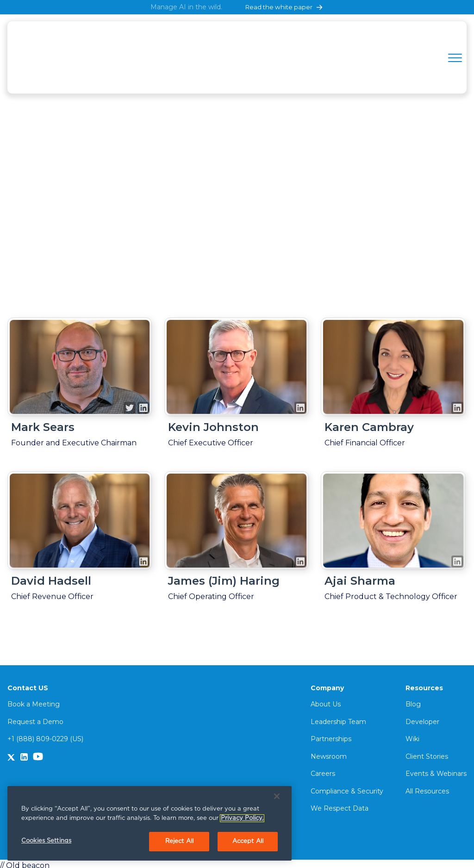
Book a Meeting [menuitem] (34, 701)
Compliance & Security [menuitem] (347, 788)
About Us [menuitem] (326, 701)
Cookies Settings (46, 841)
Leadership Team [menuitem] (338, 718)
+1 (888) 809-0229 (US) (45, 736)
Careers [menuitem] (323, 770)
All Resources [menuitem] (427, 788)
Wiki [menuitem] (412, 736)
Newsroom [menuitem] (329, 753)
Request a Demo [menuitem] (35, 718)
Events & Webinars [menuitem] (436, 770)
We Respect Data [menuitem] (340, 806)
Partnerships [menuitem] (331, 736)
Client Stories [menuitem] (427, 753)
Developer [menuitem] (422, 718)
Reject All (179, 841)
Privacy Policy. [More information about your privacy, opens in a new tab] (242, 818)
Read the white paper (284, 7)
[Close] (277, 796)
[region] (150, 823)
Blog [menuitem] (413, 701)
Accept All (248, 841)
